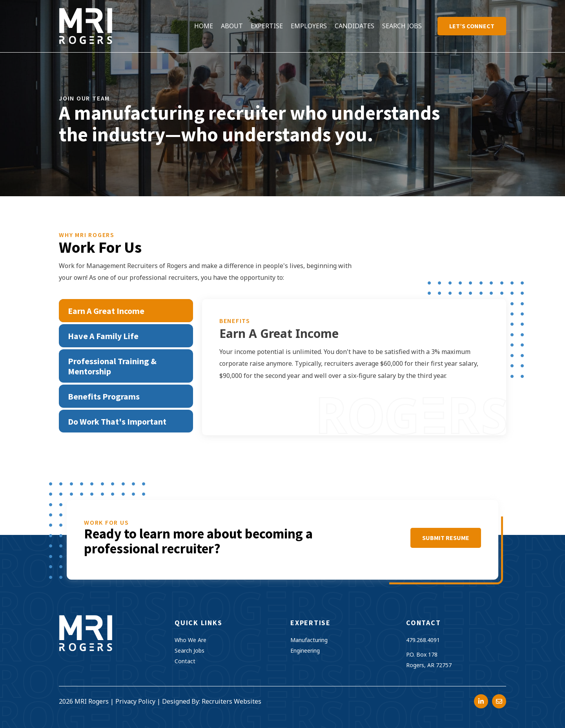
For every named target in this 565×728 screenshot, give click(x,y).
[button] (446, 538)
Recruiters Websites (231, 701)
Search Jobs (190, 650)
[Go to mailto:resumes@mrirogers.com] (499, 701)
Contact (185, 661)
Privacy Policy (135, 701)
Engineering (305, 650)
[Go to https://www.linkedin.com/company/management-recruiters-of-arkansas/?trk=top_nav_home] (481, 701)
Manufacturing (309, 640)
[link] (204, 26)
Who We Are (190, 640)
